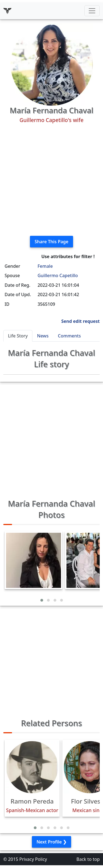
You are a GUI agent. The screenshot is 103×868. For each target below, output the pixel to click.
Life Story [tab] (18, 336)
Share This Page (51, 242)
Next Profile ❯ (51, 842)
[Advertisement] (51, 180)
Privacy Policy (33, 859)
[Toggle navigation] (92, 11)
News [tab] (43, 336)
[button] (42, 600)
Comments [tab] (69, 336)
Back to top (88, 859)
